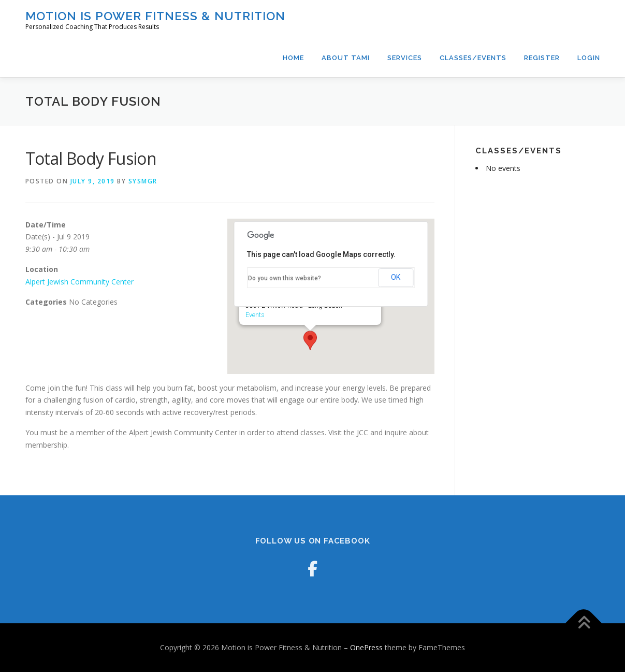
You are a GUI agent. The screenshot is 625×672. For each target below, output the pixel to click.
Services (405, 58)
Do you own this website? (285, 278)
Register (542, 58)
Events (255, 315)
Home (293, 58)
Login (589, 58)
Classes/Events (473, 58)
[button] (310, 340)
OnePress (366, 647)
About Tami (346, 58)
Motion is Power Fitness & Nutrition (155, 16)
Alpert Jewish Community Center (79, 282)
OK (396, 277)
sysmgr (143, 181)
